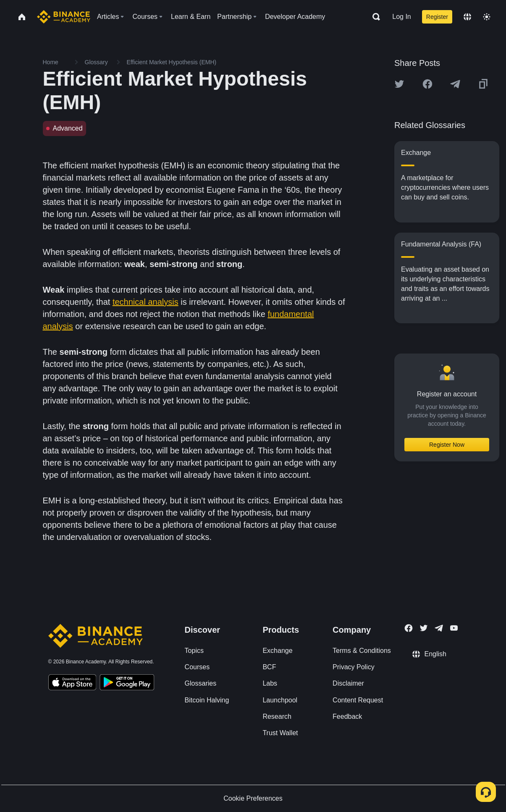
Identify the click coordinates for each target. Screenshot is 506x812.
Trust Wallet (280, 733)
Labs (270, 683)
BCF (269, 667)
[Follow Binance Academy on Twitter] (424, 628)
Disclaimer (348, 683)
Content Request (358, 700)
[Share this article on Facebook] (427, 84)
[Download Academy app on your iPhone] (72, 684)
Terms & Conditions (362, 651)
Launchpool (280, 700)
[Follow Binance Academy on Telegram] (439, 628)
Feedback (347, 716)
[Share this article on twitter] (399, 84)
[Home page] (64, 17)
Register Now (447, 445)
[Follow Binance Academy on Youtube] (454, 628)
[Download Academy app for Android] (127, 684)
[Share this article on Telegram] (455, 84)
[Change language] (467, 17)
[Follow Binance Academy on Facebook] (409, 628)
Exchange (277, 651)
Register (437, 17)
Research (277, 716)
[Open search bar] (374, 17)
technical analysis (146, 302)
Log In (401, 17)
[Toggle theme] (487, 17)
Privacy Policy (354, 667)
